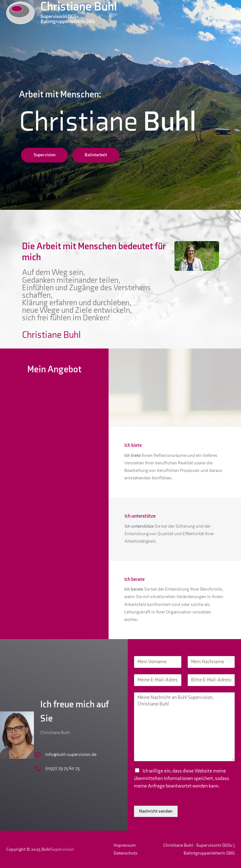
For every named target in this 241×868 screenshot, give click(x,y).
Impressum (125, 845)
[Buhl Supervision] (61, 12)
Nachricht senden (156, 811)
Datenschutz (126, 853)
